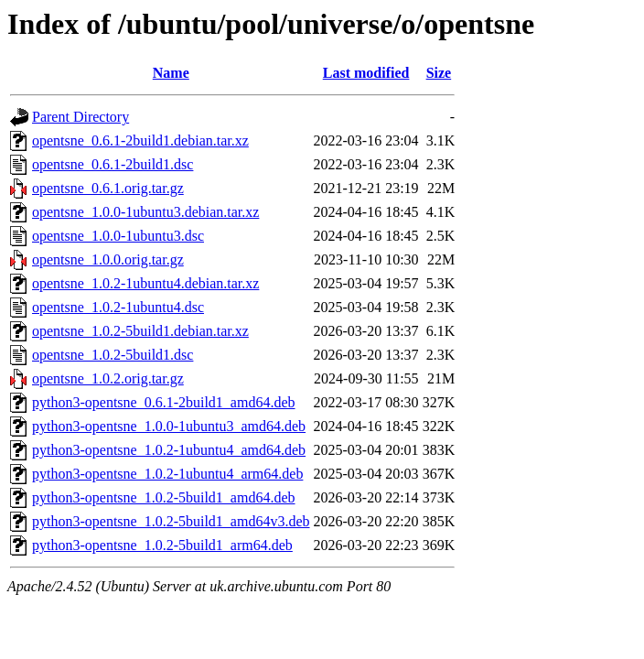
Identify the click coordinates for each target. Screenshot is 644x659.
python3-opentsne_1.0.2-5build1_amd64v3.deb (171, 521)
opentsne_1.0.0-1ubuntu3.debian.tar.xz (145, 212)
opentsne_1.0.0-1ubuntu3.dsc (118, 236)
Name (171, 73)
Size (439, 73)
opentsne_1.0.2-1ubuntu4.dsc (118, 307)
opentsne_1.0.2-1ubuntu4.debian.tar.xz (145, 283)
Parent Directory (80, 117)
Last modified (366, 73)
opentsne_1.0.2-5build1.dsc (113, 355)
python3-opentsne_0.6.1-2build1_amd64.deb (164, 402)
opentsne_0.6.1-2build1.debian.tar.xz (140, 140)
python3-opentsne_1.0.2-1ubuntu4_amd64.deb (169, 450)
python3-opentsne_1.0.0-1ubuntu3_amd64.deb (169, 426)
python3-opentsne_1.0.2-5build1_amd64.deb (164, 497)
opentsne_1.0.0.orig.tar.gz (108, 259)
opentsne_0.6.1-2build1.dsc (113, 164)
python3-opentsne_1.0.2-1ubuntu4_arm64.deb (167, 474)
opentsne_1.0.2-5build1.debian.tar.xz (140, 331)
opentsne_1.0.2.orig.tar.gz (108, 378)
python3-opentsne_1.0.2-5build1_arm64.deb (162, 545)
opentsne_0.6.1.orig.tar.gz (108, 188)
